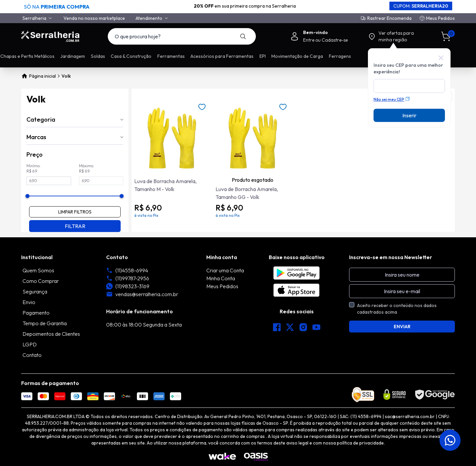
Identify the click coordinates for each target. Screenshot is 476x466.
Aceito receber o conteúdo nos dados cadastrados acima (397, 309)
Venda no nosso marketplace (94, 18)
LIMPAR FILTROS (75, 212)
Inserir (409, 115)
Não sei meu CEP (392, 99)
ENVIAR (402, 327)
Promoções (86, 56)
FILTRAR (75, 226)
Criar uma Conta (225, 270)
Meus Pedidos (440, 18)
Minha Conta (221, 278)
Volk (66, 76)
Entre (309, 40)
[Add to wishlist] (202, 107)
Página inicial (39, 76)
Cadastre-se (335, 40)
